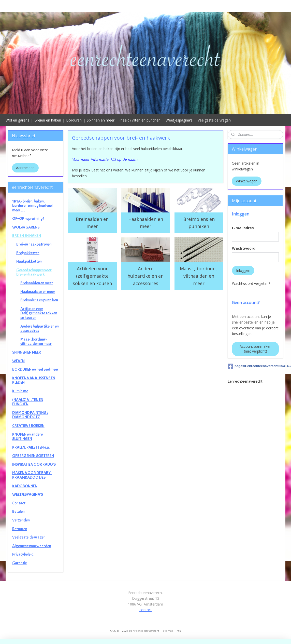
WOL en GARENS (26, 227)
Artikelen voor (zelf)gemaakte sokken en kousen (92, 276)
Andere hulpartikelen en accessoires (145, 276)
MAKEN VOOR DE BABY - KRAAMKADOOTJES (32, 475)
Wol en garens (17, 120)
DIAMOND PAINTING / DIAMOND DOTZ (30, 415)
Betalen (18, 512)
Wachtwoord (244, 248)
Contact (19, 503)
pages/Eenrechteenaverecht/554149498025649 (255, 366)
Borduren (74, 120)
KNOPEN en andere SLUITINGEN (27, 437)
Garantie (19, 563)
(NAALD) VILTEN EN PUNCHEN (28, 402)
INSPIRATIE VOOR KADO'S (34, 464)
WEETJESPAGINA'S (28, 494)
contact (146, 610)
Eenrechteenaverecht (245, 381)
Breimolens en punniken (199, 223)
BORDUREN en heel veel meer (35, 369)
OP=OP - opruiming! (28, 219)
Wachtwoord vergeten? (251, 283)
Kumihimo (20, 391)
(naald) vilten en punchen (140, 120)
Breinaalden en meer (92, 223)
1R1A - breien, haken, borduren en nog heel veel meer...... (32, 206)
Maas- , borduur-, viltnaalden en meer (199, 276)
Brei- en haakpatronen (34, 244)
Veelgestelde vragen (214, 120)
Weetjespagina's (179, 120)
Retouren (20, 529)
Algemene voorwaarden (32, 546)
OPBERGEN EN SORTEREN (33, 456)
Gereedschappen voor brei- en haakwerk (34, 272)
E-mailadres (243, 228)
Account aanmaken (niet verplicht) (256, 349)
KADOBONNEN (25, 486)
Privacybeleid (23, 554)
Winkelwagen (247, 181)
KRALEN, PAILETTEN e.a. (31, 447)
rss (179, 631)
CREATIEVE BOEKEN (28, 426)
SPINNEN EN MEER (27, 352)
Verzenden (21, 520)
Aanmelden (25, 168)
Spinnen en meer (101, 120)
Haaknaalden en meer (145, 223)
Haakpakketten (29, 261)
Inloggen (243, 270)
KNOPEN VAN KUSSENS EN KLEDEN (34, 380)
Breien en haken (48, 120)
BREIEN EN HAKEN (27, 236)
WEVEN (18, 361)
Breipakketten (28, 253)
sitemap (168, 631)
